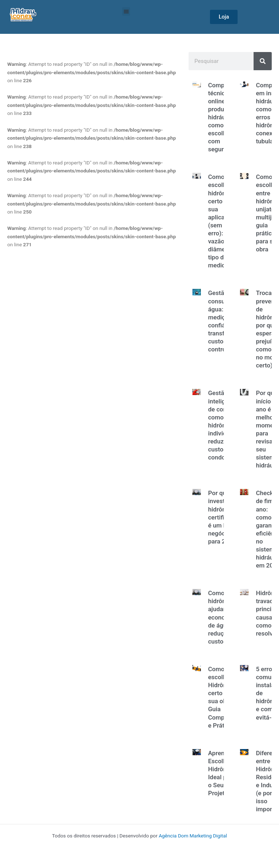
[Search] (263, 61)
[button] (126, 11)
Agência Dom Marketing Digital (193, 836)
